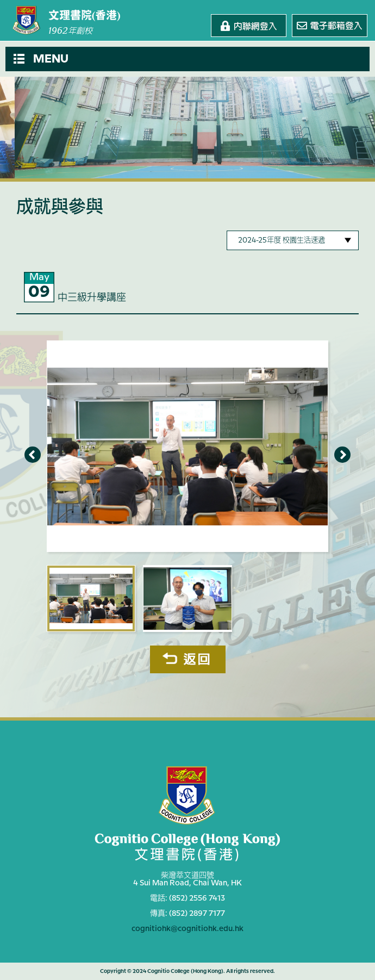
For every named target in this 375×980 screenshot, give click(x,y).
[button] (187, 59)
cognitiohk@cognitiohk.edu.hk (187, 929)
